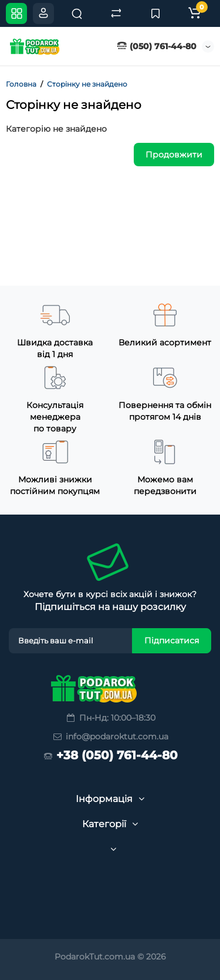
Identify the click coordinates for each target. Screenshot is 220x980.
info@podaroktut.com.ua (110, 736)
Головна (21, 84)
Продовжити (174, 155)
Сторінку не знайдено (87, 84)
